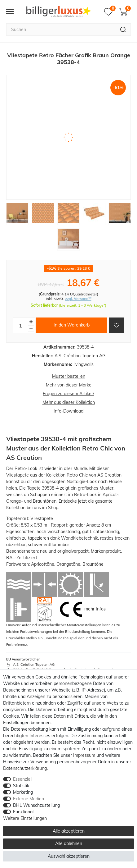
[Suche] (123, 30)
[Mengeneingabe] (20, 325)
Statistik (21, 786)
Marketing (23, 792)
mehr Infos (95, 609)
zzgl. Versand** (78, 299)
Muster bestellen (69, 376)
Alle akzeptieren (69, 831)
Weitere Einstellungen (25, 818)
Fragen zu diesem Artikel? (68, 394)
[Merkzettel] (110, 12)
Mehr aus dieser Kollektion (69, 402)
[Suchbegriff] (61, 30)
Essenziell (23, 779)
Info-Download (68, 411)
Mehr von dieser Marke (69, 385)
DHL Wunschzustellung (36, 805)
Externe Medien (29, 799)
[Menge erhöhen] (31, 322)
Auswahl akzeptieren (69, 856)
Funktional (23, 812)
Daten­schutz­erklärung (25, 768)
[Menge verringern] (31, 329)
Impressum (84, 755)
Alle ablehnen (69, 843)
